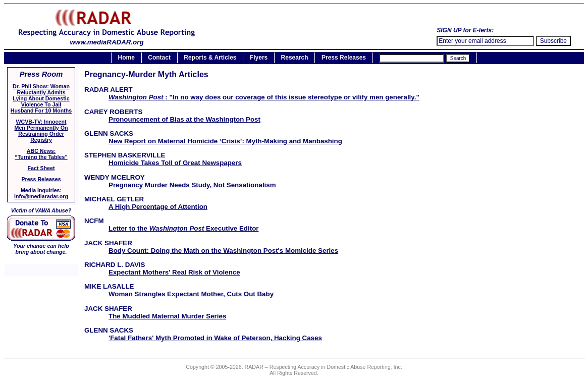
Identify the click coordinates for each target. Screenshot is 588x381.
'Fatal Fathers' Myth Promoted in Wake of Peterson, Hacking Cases (215, 338)
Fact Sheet (41, 168)
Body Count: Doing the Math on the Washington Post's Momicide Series (223, 251)
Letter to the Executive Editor (183, 228)
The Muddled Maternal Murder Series (167, 316)
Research (295, 58)
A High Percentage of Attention (158, 207)
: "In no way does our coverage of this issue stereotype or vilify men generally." (264, 97)
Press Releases (344, 58)
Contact (159, 58)
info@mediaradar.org (41, 196)
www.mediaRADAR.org (107, 39)
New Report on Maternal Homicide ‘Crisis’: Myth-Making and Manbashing (225, 141)
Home (126, 58)
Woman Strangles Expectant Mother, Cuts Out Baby (191, 294)
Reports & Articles (210, 58)
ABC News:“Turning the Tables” (41, 154)
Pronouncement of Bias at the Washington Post (184, 119)
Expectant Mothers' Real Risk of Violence (174, 272)
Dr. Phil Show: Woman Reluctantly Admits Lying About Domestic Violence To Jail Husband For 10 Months (41, 98)
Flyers (259, 58)
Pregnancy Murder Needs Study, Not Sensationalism (192, 185)
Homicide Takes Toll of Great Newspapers (175, 163)
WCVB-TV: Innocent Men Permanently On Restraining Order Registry (41, 131)
